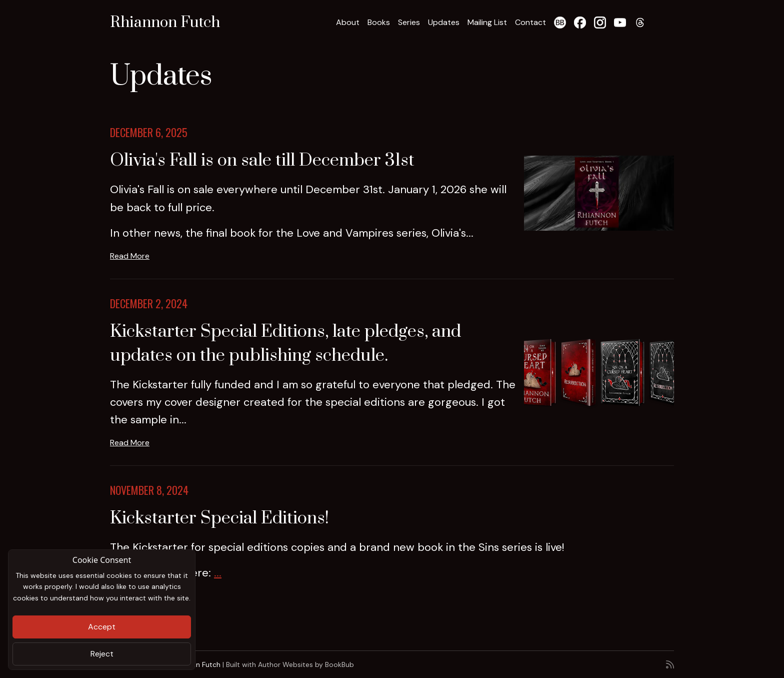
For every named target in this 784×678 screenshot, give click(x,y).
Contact (530, 22)
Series (409, 22)
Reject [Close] (102, 654)
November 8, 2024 (149, 490)
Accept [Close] (102, 627)
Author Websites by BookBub (306, 664)
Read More (130, 256)
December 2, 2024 (149, 303)
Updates (444, 22)
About (348, 22)
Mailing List (487, 22)
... (218, 573)
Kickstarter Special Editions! (219, 518)
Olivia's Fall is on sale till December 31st (262, 161)
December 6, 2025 (149, 132)
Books (379, 22)
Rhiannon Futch (165, 23)
